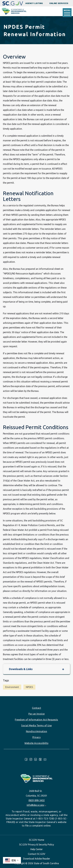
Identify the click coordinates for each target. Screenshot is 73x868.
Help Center (36, 849)
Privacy (37, 737)
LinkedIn (36, 759)
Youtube (45, 759)
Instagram (31, 759)
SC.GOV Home (36, 840)
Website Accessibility (36, 743)
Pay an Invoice (37, 714)
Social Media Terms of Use (36, 726)
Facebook (26, 759)
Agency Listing (34, 3)
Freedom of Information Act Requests (36, 720)
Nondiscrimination (37, 731)
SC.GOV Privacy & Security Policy (37, 845)
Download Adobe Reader (37, 859)
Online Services (59, 3)
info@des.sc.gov (36, 805)
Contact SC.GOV (37, 854)
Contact (37, 708)
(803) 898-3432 (37, 800)
